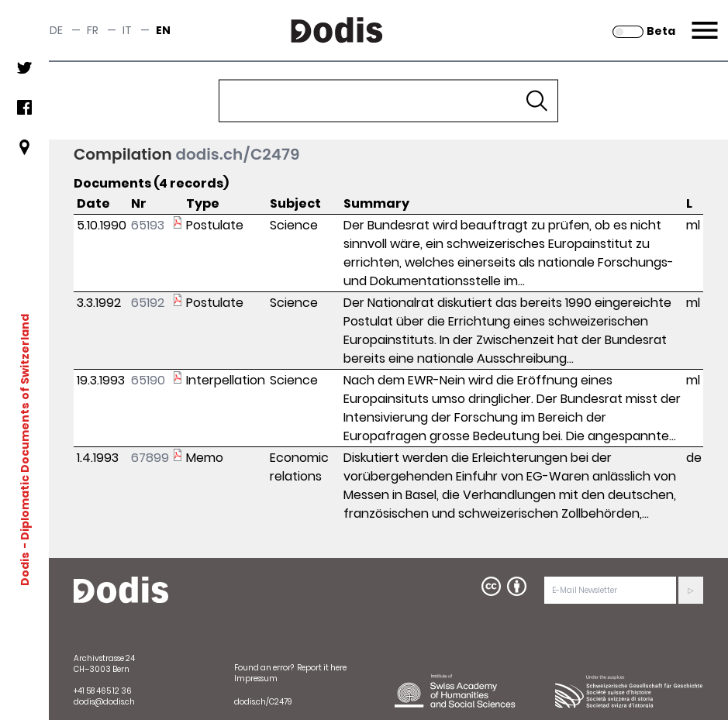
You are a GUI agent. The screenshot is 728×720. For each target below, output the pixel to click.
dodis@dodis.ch (104, 702)
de (56, 30)
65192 (148, 303)
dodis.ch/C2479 (237, 154)
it (127, 30)
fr (93, 30)
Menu (703, 21)
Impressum (256, 679)
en (163, 30)
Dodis (25, 569)
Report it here (322, 668)
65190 (148, 380)
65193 (148, 225)
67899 (150, 458)
